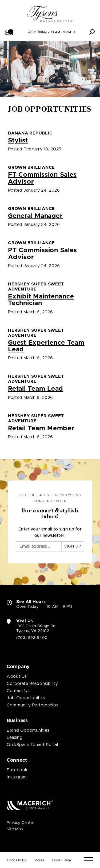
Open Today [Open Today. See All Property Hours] (27, 607)
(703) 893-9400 (32, 638)
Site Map (15, 829)
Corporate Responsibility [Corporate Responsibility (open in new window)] (32, 684)
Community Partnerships (32, 705)
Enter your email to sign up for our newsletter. (50, 532)
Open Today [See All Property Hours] (37, 32)
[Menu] (88, 860)
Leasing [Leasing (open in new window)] (15, 738)
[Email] (39, 546)
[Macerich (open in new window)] (30, 805)
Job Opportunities (26, 698)
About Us (17, 676)
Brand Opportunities (28, 730)
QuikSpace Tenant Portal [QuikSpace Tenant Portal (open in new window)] (32, 745)
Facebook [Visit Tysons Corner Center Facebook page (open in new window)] (17, 770)
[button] (9, 32)
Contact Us (18, 691)
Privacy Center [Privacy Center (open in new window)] (21, 823)
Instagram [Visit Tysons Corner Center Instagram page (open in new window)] (17, 777)
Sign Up (73, 546)
